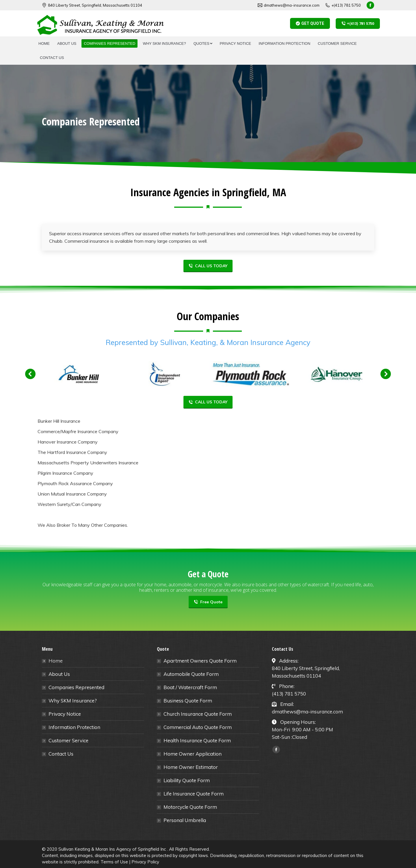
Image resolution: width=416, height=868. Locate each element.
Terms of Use (114, 862)
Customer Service (68, 740)
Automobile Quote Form (191, 674)
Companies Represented (76, 687)
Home (56, 661)
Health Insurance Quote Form (197, 740)
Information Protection (74, 727)
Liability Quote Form (187, 780)
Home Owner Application (193, 754)
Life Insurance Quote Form (194, 794)
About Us (59, 674)
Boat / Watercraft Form (190, 687)
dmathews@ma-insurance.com (289, 5)
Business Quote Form (188, 701)
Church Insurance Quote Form (198, 714)
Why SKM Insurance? (73, 701)
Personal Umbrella (185, 820)
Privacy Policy (145, 862)
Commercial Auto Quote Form (198, 727)
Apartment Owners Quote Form (200, 661)
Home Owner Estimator (191, 767)
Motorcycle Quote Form (190, 807)
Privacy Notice (65, 714)
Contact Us (61, 754)
